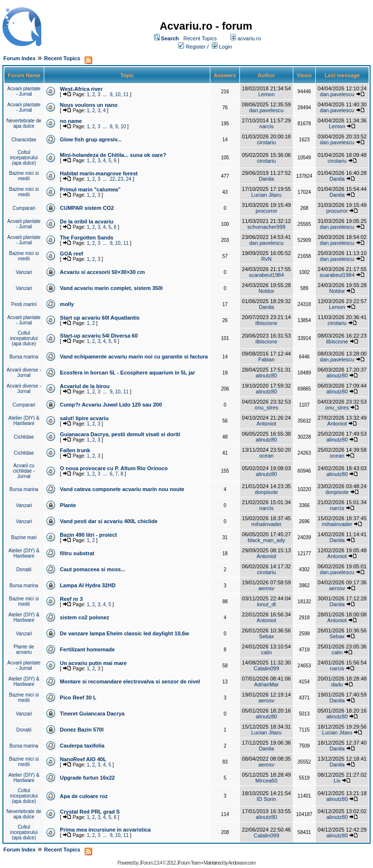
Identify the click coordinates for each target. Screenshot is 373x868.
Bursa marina (24, 357)
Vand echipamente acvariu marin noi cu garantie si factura (134, 357)
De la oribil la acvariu (86, 221)
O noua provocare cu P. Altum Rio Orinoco (114, 468)
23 (121, 179)
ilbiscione (266, 323)
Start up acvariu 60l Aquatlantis (100, 318)
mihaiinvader (266, 524)
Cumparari (24, 208)
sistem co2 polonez (84, 617)
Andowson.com (242, 863)
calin (266, 652)
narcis (266, 126)
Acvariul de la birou (85, 386)
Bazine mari (24, 537)
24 (128, 179)
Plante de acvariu (24, 649)
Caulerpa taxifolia (82, 746)
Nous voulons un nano (89, 105)
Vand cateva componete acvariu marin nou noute (122, 489)
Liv (337, 781)
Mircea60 (266, 781)
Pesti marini (24, 304)
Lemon (267, 94)
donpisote (267, 492)
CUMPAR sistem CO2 (87, 208)
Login (226, 47)
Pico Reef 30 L (78, 698)
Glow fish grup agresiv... (91, 139)
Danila (266, 179)
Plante (68, 505)
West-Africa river (81, 89)
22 (112, 179)
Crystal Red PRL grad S (90, 812)
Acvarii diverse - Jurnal (24, 373)
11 (126, 94)
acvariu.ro (249, 38)
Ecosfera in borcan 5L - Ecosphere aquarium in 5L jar (127, 373)
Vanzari (24, 272)
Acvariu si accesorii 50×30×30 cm (102, 272)
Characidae (24, 140)
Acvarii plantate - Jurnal (24, 91)
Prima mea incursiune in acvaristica (105, 830)
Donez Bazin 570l (82, 730)
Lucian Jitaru (266, 195)
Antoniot (266, 424)
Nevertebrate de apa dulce (24, 123)
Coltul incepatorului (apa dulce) (24, 158)
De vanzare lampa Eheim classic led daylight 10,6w (124, 633)
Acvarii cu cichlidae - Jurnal (24, 471)
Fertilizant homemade (87, 649)
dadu (337, 684)
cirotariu (266, 142)
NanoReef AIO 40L (83, 759)
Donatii (24, 570)
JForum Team (188, 863)
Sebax (266, 636)
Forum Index (19, 58)
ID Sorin (267, 799)
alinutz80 (266, 375)
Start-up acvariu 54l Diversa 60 (99, 336)
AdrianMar (266, 684)
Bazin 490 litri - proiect (88, 535)
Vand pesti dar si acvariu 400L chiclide (109, 521)
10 (118, 94)
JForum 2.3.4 (150, 863)
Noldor (266, 291)
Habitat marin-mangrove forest (99, 173)
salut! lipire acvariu (84, 418)
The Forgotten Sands (86, 238)
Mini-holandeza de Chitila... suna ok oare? (113, 155)
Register (195, 47)
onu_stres (266, 408)
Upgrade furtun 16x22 (87, 778)
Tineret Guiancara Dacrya (92, 714)
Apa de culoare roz (84, 796)
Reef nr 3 (71, 599)
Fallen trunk (75, 450)
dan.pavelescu (337, 94)
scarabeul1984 (266, 275)
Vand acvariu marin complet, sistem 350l (111, 288)
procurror (266, 211)
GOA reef (71, 254)
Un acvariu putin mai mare (93, 663)
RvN (266, 259)
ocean (266, 456)
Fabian (267, 359)
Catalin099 (266, 668)
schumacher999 (266, 227)
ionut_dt (266, 604)
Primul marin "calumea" (90, 189)
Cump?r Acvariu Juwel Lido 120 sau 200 (111, 405)
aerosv (266, 588)
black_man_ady (266, 540)
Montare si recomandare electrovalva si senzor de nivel (130, 681)
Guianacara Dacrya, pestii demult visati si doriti (120, 434)
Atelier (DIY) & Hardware (24, 421)
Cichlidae (24, 437)
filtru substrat (77, 553)
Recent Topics (200, 38)
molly (67, 304)
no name (71, 121)
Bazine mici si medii (24, 176)
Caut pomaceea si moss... (93, 569)
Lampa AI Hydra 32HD (88, 585)
